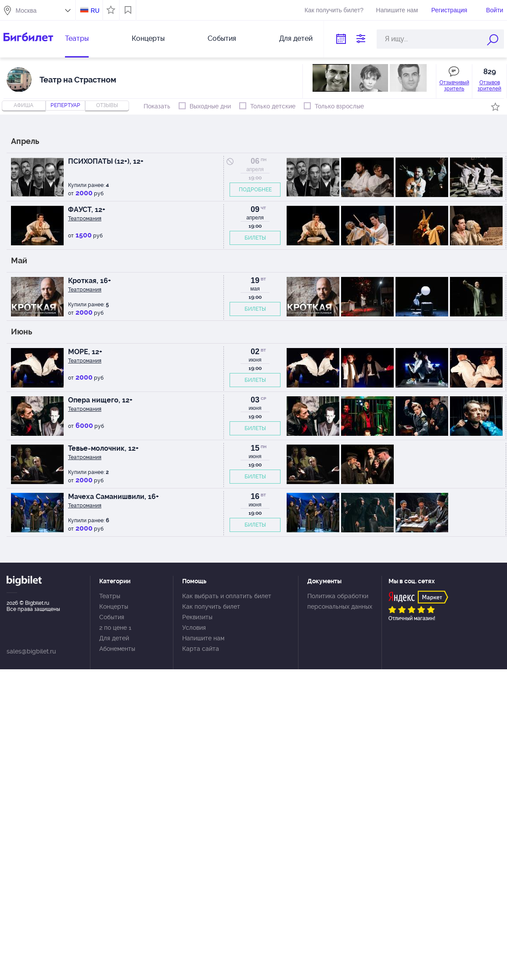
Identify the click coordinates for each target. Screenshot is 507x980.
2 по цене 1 (115, 628)
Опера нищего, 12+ (100, 400)
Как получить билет (211, 607)
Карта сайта (201, 649)
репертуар (65, 105)
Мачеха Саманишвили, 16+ (113, 497)
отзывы (107, 105)
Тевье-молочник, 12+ (103, 448)
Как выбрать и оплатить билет (227, 596)
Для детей (296, 38)
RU (95, 11)
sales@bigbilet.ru (31, 651)
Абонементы (117, 649)
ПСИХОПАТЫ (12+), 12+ (106, 161)
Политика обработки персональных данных (340, 601)
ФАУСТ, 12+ (87, 210)
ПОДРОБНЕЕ (255, 190)
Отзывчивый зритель (454, 86)
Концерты (148, 38)
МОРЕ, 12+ (85, 352)
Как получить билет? (334, 10)
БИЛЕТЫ (255, 238)
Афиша (23, 105)
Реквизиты (197, 617)
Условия (194, 628)
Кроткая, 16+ (90, 281)
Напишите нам (397, 10)
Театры (77, 38)
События (222, 38)
